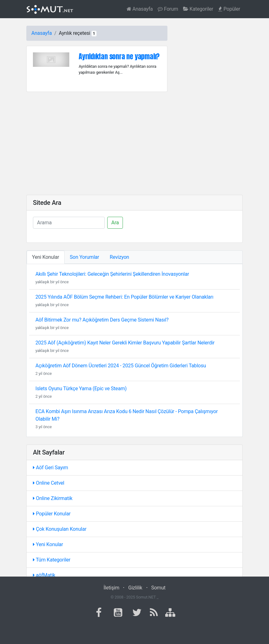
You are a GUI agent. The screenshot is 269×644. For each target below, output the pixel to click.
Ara (115, 223)
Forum (168, 9)
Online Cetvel (49, 483)
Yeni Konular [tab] (46, 257)
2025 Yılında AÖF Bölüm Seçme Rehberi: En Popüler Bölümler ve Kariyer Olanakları (124, 297)
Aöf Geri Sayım (50, 468)
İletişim (111, 588)
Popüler (229, 9)
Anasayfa (140, 9)
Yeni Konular (48, 544)
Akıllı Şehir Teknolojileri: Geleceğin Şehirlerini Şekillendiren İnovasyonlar (112, 274)
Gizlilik (135, 588)
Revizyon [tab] (119, 257)
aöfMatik (44, 575)
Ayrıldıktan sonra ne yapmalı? (119, 56)
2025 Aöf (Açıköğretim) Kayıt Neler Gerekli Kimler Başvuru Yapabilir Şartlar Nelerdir (125, 343)
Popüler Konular (52, 514)
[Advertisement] (134, 143)
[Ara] (69, 223)
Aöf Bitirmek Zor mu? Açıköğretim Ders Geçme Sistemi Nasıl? (102, 320)
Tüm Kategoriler (52, 560)
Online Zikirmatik (53, 498)
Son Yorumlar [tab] (85, 257)
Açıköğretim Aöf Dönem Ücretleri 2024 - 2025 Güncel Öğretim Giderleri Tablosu (121, 366)
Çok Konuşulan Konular (60, 529)
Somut (158, 588)
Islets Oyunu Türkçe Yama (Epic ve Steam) (81, 389)
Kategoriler (198, 9)
